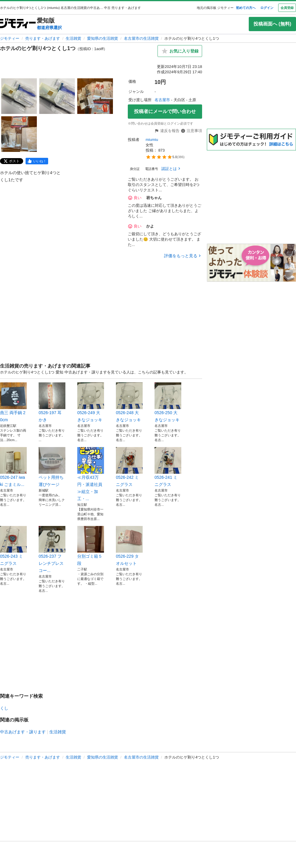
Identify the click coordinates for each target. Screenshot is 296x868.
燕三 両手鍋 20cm (13, 402)
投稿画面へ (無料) (272, 24)
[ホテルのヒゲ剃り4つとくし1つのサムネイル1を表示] (19, 96)
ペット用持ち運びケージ (52, 467)
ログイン (267, 8)
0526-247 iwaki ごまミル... (13, 467)
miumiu (152, 140)
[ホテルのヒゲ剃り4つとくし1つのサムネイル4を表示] (19, 134)
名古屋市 (162, 100)
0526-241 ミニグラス (168, 467)
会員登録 (287, 8)
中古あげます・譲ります (23, 732)
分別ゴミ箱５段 (91, 546)
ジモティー (10, 38)
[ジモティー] (18, 24)
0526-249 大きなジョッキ (91, 402)
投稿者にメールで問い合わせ (165, 111)
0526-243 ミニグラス (13, 546)
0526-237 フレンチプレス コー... (52, 549)
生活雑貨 (73, 38)
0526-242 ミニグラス (129, 467)
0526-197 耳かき (52, 402)
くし (4, 708)
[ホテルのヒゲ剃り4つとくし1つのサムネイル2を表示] (57, 96)
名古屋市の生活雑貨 (141, 38)
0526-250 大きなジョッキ (168, 402)
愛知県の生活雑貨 (103, 38)
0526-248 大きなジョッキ (129, 402)
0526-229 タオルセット (129, 546)
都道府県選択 (49, 28)
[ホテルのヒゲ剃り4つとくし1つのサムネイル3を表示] (95, 96)
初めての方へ (246, 8)
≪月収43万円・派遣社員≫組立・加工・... (91, 474)
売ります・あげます (43, 38)
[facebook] (37, 161)
